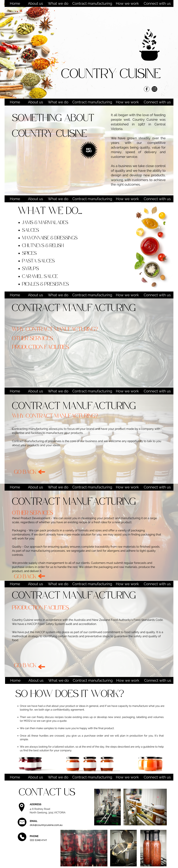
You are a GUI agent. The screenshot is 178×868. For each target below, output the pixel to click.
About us (35, 3)
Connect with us (157, 3)
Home (15, 3)
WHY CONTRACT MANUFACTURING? (55, 329)
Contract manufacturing (92, 3)
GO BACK (25, 472)
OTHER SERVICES (33, 338)
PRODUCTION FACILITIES (40, 347)
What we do (58, 3)
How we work (127, 3)
